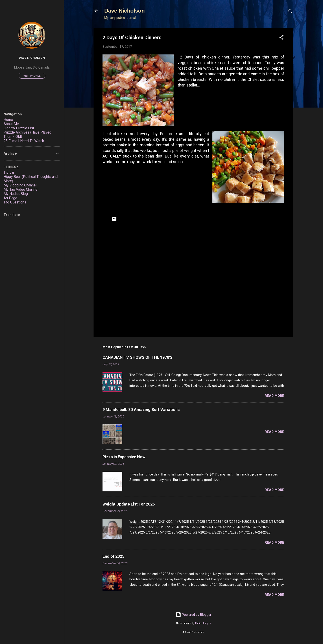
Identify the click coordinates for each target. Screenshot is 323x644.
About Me (11, 124)
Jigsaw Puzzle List (19, 128)
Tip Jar (9, 172)
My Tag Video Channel (21, 189)
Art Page (10, 198)
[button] (282, 38)
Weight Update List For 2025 (129, 504)
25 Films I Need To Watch (24, 141)
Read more (274, 396)
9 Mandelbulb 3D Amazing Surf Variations (141, 410)
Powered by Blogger (193, 615)
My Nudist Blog (16, 194)
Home (8, 120)
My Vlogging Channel (20, 185)
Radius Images (203, 623)
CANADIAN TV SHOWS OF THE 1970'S (137, 357)
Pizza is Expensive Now (124, 457)
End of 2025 (113, 556)
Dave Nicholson (124, 11)
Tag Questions (15, 202)
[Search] (290, 12)
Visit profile (32, 76)
